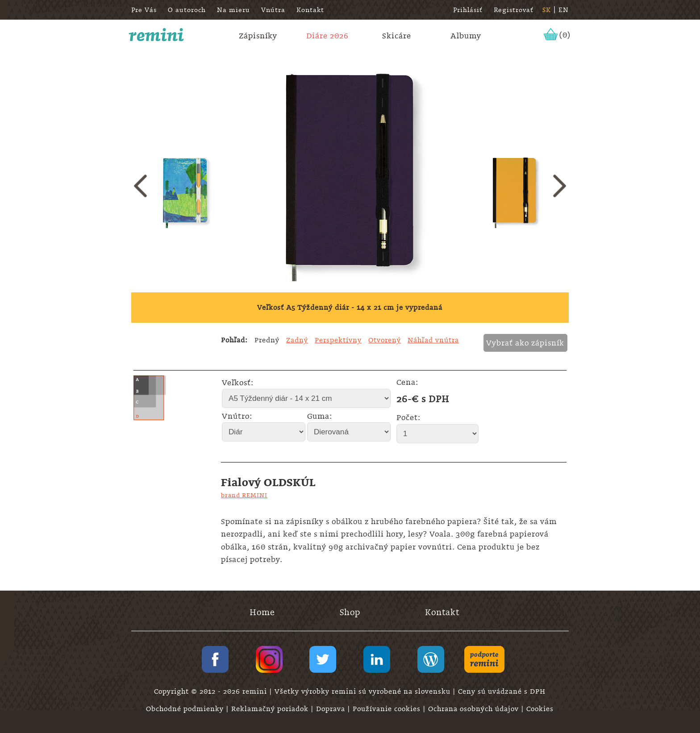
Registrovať (514, 10)
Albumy (466, 36)
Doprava (332, 709)
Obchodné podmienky (186, 709)
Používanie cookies (388, 709)
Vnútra (273, 10)
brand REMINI (244, 495)
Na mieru (233, 10)
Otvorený (385, 340)
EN (564, 10)
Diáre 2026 (327, 36)
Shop (350, 612)
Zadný (297, 340)
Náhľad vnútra (433, 340)
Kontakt (310, 10)
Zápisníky (258, 36)
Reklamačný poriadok (271, 709)
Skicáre (397, 36)
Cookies (540, 709)
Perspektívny (338, 340)
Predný (267, 340)
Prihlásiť (468, 10)
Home (262, 612)
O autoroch (187, 10)
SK (547, 10)
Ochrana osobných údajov (475, 709)
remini (156, 35)
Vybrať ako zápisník (525, 343)
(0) (565, 35)
